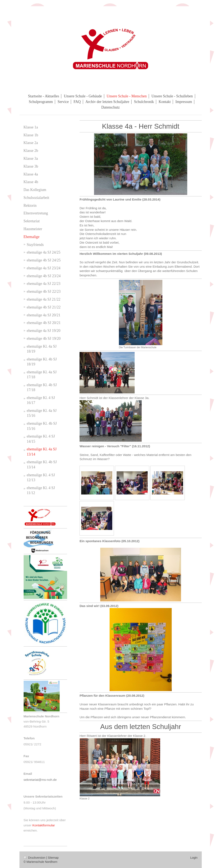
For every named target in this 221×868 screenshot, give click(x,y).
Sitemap (53, 858)
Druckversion (35, 858)
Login (194, 858)
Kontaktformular (44, 825)
